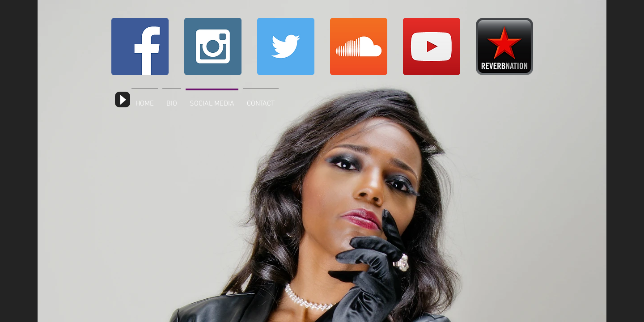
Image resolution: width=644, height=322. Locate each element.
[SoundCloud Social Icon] (359, 47)
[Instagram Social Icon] (213, 47)
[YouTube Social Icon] (432, 47)
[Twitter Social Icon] (286, 47)
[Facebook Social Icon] (140, 47)
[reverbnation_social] (504, 47)
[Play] (123, 100)
